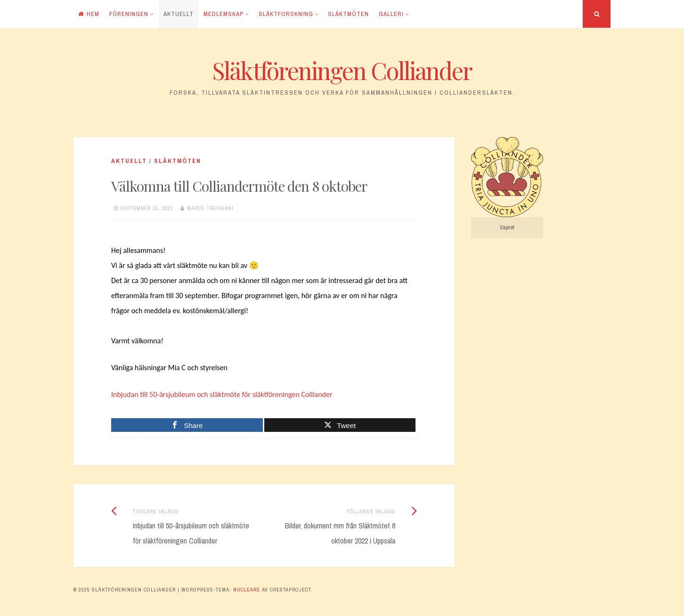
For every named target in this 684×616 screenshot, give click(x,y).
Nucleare (247, 590)
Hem (89, 14)
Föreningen (129, 14)
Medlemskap (224, 14)
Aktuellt (179, 14)
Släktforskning (286, 14)
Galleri (391, 14)
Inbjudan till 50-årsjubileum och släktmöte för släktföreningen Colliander (222, 394)
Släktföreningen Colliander (342, 70)
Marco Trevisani (210, 208)
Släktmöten (348, 14)
